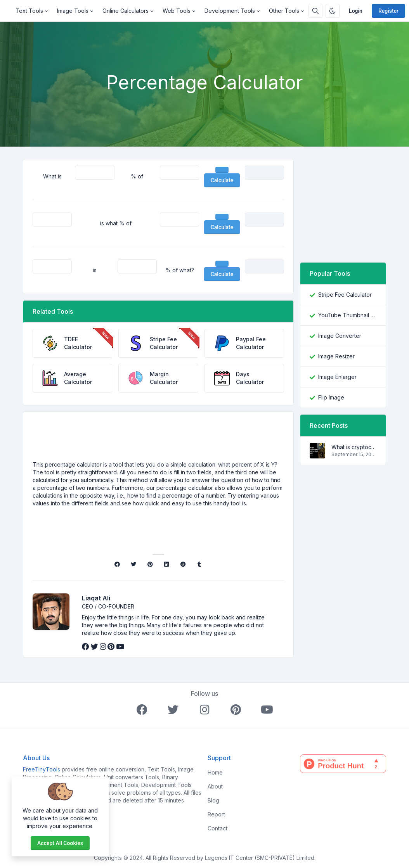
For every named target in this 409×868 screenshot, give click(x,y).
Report (216, 814)
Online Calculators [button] (126, 11)
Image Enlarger (337, 377)
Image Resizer (336, 356)
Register (388, 11)
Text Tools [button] (29, 11)
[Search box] (315, 11)
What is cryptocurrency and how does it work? (354, 447)
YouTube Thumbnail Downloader (347, 315)
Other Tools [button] (284, 11)
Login (356, 11)
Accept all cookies (60, 843)
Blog (213, 800)
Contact (217, 828)
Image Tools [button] (73, 11)
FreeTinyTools (42, 769)
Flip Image (331, 397)
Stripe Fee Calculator (345, 295)
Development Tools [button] (230, 11)
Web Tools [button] (177, 11)
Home (215, 772)
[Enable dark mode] (333, 11)
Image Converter (340, 336)
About (215, 786)
